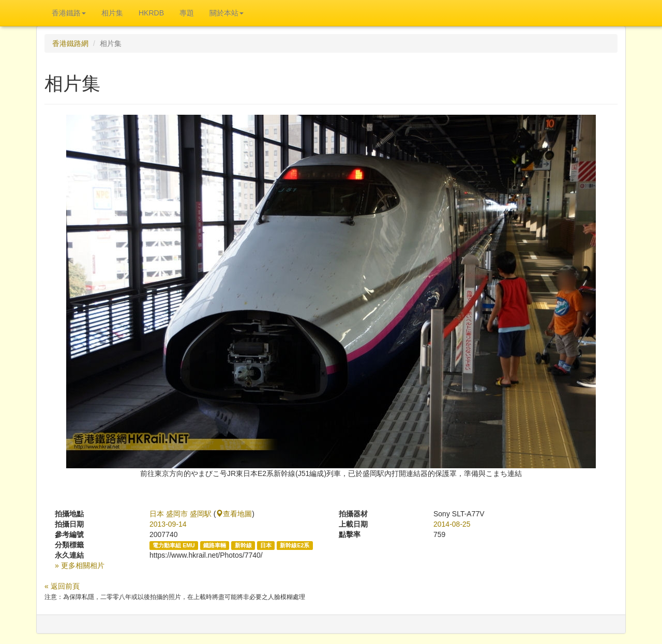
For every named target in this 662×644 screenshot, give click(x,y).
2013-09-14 (168, 524)
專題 (187, 13)
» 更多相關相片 (80, 565)
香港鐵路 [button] (69, 13)
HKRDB (151, 13)
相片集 (112, 13)
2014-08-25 (452, 524)
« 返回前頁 (62, 586)
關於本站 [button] (227, 13)
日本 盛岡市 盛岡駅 (180, 514)
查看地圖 (234, 514)
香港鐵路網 (70, 43)
